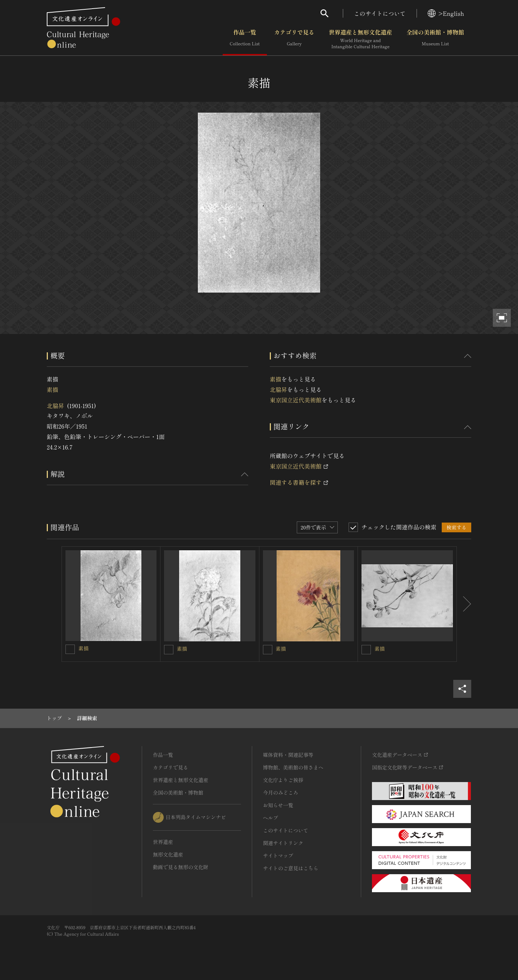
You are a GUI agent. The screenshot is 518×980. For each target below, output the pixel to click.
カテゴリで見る (294, 39)
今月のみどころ (281, 792)
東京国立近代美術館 (296, 400)
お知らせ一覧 (278, 805)
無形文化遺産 (168, 854)
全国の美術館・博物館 (435, 39)
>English (446, 13)
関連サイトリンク (283, 843)
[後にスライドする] (464, 604)
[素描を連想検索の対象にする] (70, 649)
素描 (53, 389)
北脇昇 (55, 406)
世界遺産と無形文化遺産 (360, 39)
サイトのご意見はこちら (291, 868)
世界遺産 (163, 842)
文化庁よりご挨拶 (283, 780)
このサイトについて (380, 13)
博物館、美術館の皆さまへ (293, 767)
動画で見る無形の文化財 (181, 867)
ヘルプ (271, 818)
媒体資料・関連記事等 (288, 755)
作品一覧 (245, 39)
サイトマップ (278, 855)
